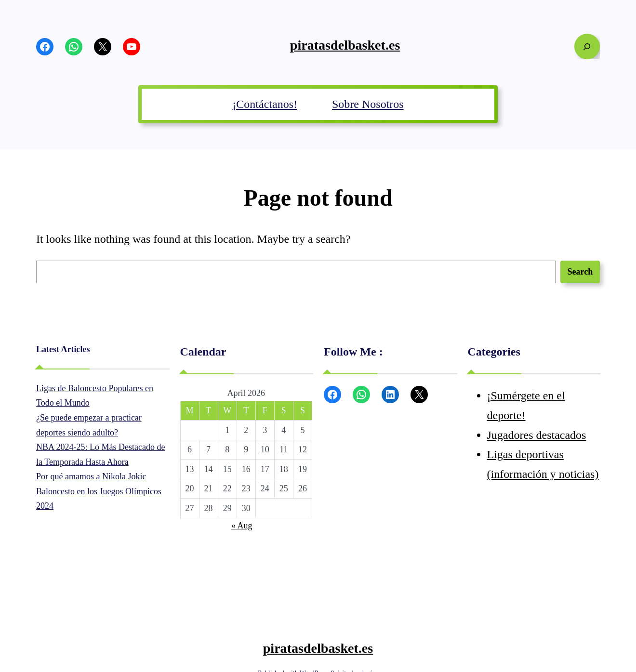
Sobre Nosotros (368, 104)
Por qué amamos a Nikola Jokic (91, 476)
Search (580, 272)
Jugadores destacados (537, 435)
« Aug (242, 526)
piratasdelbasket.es (345, 45)
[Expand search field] (587, 46)
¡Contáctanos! (265, 104)
